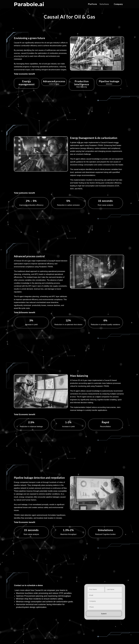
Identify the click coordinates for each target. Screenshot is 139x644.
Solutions (104, 4)
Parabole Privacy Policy (21, 633)
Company (118, 4)
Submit (104, 574)
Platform (92, 4)
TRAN (46, 613)
